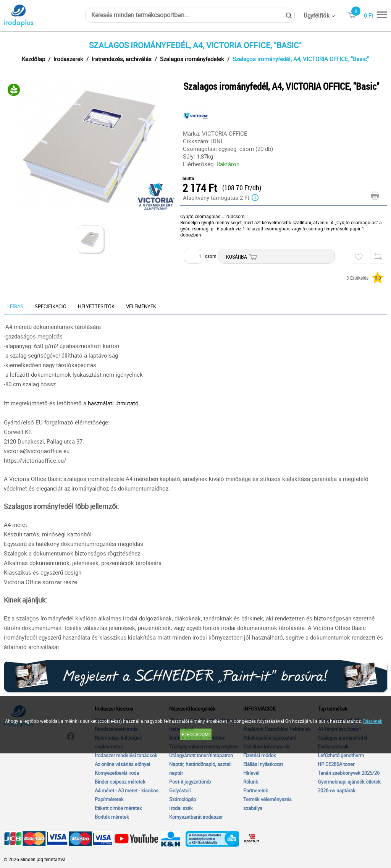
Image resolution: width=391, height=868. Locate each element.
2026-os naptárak (337, 790)
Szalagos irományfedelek (192, 59)
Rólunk (251, 782)
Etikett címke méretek (118, 808)
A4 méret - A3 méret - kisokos (127, 790)
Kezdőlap (33, 59)
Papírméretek (109, 799)
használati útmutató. (114, 403)
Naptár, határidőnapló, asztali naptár (200, 768)
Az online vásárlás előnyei (122, 764)
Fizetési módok (260, 755)
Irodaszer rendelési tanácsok (126, 755)
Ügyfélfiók (317, 15)
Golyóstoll (180, 790)
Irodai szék (181, 808)
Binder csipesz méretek (120, 782)
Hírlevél (251, 773)
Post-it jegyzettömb (190, 782)
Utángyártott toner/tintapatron (201, 755)
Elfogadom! (196, 734)
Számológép (183, 799)
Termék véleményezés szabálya (267, 804)
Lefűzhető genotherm (341, 755)
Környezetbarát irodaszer (196, 817)
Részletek (373, 721)
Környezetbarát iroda (117, 773)
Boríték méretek (112, 817)
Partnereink (256, 790)
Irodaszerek (68, 59)
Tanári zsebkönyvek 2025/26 (349, 773)
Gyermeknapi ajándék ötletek (349, 782)
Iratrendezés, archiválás (122, 59)
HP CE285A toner (336, 764)
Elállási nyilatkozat (263, 764)
